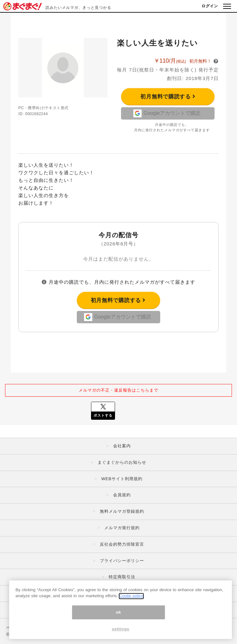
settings (121, 632)
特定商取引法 (122, 577)
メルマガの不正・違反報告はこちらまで (118, 390)
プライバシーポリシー (122, 561)
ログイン (210, 6)
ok (119, 615)
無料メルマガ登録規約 (122, 511)
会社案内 (122, 446)
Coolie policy (131, 599)
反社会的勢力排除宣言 (122, 544)
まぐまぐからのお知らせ (122, 462)
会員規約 (122, 495)
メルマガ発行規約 (122, 528)
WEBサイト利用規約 (122, 479)
